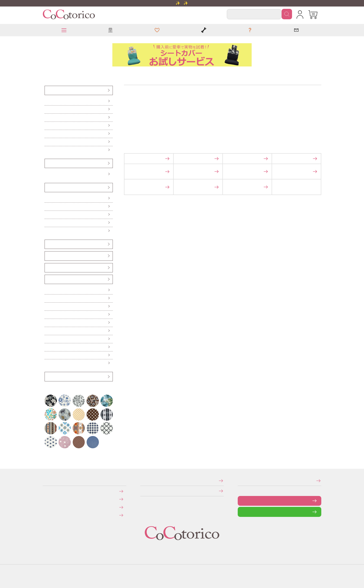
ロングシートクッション (48, 206)
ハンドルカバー (47, 163)
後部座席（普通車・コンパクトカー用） (49, 126)
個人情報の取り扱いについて (142, 491)
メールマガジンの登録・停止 (239, 481)
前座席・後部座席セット (48, 134)
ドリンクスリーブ (47, 347)
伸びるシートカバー (47, 142)
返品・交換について (46, 507)
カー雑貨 (47, 279)
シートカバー (47, 90)
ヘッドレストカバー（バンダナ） (48, 244)
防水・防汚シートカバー (48, 150)
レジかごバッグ (47, 339)
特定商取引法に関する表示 (142, 481)
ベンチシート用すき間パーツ (48, 268)
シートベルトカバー (48, 256)
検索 (287, 14)
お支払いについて (46, 491)
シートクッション (47, 198)
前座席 (47, 101)
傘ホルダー (47, 290)
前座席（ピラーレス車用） (48, 109)
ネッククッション (47, 223)
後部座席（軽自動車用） (48, 117)
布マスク (47, 363)
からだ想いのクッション (48, 231)
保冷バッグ (47, 331)
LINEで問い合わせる (241, 512)
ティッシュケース (47, 315)
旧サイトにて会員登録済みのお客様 (47, 515)
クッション (47, 187)
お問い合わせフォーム (241, 501)
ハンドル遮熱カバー (47, 306)
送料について (46, 499)
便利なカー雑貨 (47, 298)
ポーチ (47, 355)
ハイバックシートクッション (48, 215)
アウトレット (47, 376)
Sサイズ (47, 174)
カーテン (47, 323)
